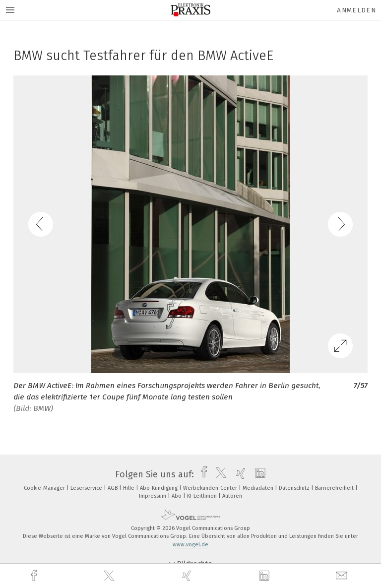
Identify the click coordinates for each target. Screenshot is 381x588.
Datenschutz (295, 488)
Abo (177, 496)
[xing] (188, 576)
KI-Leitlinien (203, 496)
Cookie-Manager (45, 488)
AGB (113, 488)
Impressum (153, 496)
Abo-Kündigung (159, 488)
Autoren (232, 496)
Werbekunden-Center (211, 488)
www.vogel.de (190, 545)
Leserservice (87, 488)
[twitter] (110, 576)
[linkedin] (265, 576)
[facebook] (35, 576)
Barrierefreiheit (335, 488)
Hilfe (129, 488)
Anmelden (356, 10)
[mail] (343, 576)
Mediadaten (259, 488)
